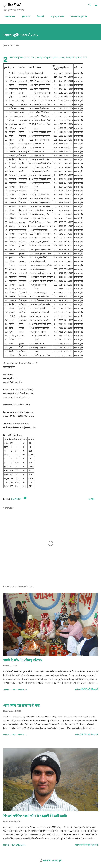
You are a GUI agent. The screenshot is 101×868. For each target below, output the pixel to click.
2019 (85, 58)
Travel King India (77, 16)
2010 (33, 58)
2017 (74, 58)
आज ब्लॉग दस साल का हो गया (21, 705)
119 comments (19, 689)
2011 (39, 58)
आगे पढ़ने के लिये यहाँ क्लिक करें (86, 689)
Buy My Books (56, 16)
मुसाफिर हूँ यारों (12, 5)
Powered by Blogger (50, 860)
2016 (68, 58)
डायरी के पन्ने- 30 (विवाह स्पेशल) (23, 660)
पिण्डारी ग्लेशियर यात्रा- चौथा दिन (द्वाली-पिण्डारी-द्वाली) (35, 816)
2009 (27, 58)
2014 (56, 58)
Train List (16, 499)
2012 (44, 58)
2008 (21, 58)
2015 (62, 58)
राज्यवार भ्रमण (8, 16)
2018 (79, 58)
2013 (50, 58)
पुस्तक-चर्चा (25, 16)
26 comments (19, 845)
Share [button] (92, 499)
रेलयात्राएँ (39, 16)
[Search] (90, 5)
